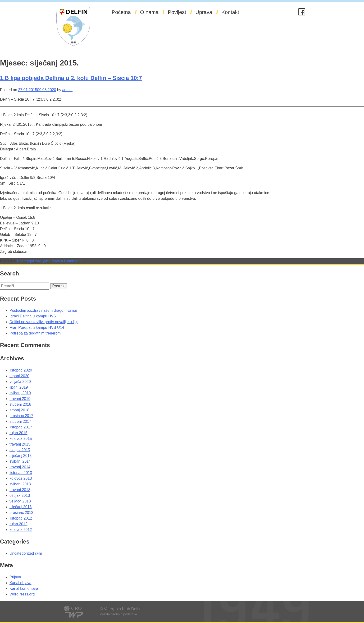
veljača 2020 (20, 382)
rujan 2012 (18, 524)
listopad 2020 (21, 370)
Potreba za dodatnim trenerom (35, 333)
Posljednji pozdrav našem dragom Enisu (43, 310)
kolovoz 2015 (21, 439)
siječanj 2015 (20, 456)
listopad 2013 (21, 473)
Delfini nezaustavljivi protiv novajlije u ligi (43, 322)
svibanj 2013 (20, 484)
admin (67, 90)
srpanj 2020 (19, 376)
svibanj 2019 (20, 393)
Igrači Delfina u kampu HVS (33, 316)
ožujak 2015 (20, 450)
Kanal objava (20, 583)
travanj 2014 (20, 467)
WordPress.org (22, 594)
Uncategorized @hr (33, 261)
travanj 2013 (20, 490)
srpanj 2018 (19, 410)
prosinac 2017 (21, 416)
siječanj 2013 (20, 507)
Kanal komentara (24, 588)
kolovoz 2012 (21, 530)
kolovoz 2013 (21, 478)
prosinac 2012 (21, 513)
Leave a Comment (65, 261)
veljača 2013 (20, 501)
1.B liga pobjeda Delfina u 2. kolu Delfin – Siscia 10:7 (71, 78)
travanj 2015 (20, 444)
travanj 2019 (20, 399)
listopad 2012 (21, 518)
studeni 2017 (20, 421)
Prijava (15, 577)
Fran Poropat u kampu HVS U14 (37, 328)
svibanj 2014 (20, 461)
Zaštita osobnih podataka (118, 614)
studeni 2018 (20, 404)
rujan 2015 (18, 433)
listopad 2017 (21, 427)
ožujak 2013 (20, 495)
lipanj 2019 (19, 387)
